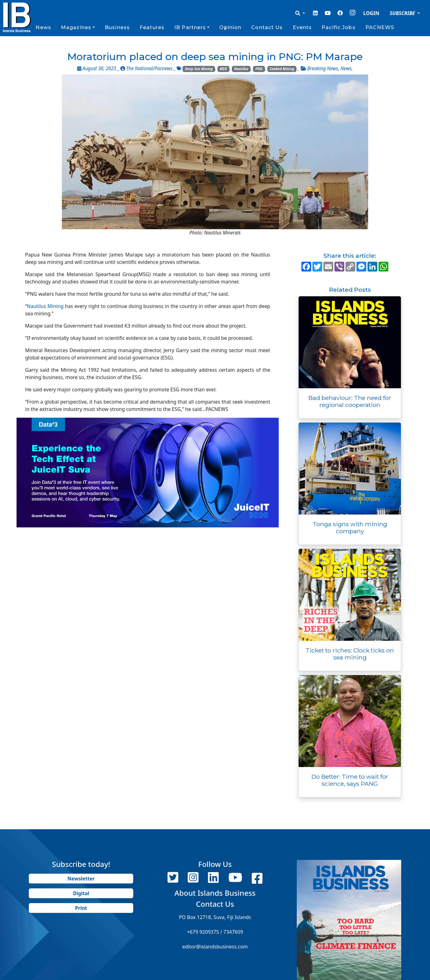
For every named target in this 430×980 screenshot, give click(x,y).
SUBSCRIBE (403, 13)
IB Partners (190, 27)
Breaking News (323, 68)
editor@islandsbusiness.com (215, 947)
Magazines (76, 27)
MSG (223, 69)
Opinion (230, 27)
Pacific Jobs (338, 27)
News (43, 27)
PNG (259, 69)
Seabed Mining (282, 69)
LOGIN (371, 13)
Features (152, 27)
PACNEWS (380, 27)
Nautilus (241, 69)
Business (117, 27)
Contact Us (267, 27)
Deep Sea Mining (199, 69)
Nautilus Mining (45, 306)
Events (302, 27)
